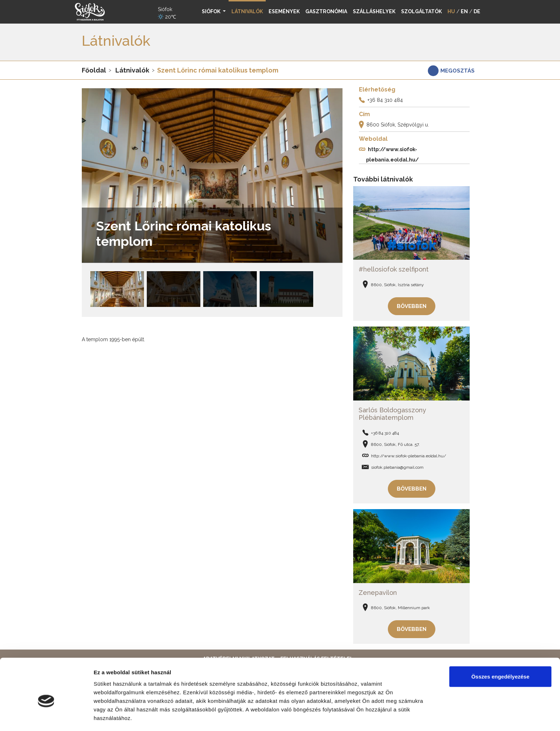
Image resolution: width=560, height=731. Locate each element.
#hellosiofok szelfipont (394, 269)
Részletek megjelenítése (125, 717)
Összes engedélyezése (501, 642)
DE (477, 11)
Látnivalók (132, 70)
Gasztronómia (326, 11)
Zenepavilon (378, 590)
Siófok (212, 11)
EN (464, 11)
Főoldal (94, 70)
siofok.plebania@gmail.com (397, 466)
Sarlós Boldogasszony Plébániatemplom (392, 412)
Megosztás (457, 71)
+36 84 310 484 (385, 100)
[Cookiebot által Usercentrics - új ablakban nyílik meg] (46, 717)
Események (284, 11)
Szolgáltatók (421, 11)
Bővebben (412, 305)
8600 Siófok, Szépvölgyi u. (398, 125)
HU (451, 11)
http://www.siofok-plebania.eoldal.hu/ (409, 454)
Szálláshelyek (374, 11)
